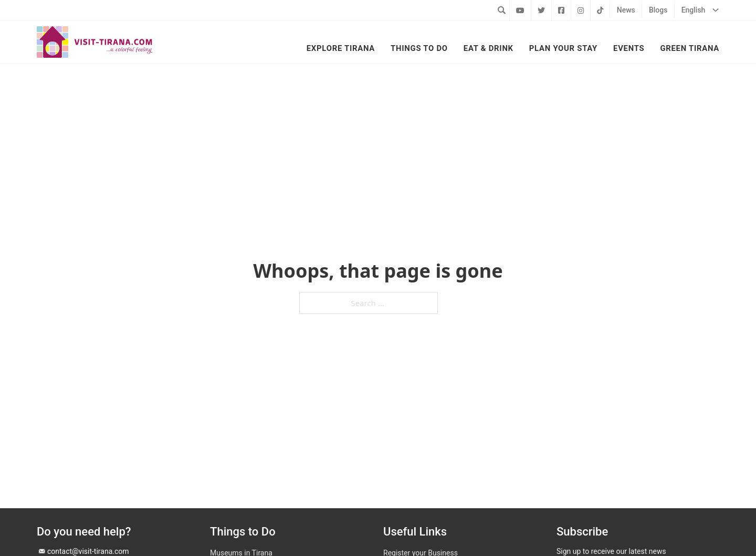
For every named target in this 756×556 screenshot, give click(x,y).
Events (629, 48)
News (626, 10)
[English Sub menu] (716, 10)
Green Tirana (690, 48)
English (694, 10)
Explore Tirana (341, 48)
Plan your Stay (563, 48)
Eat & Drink (489, 48)
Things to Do (419, 48)
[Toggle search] (501, 10)
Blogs (658, 10)
